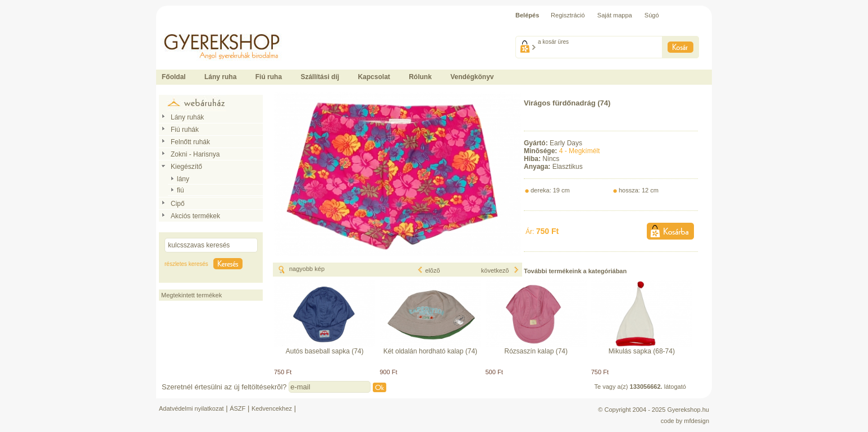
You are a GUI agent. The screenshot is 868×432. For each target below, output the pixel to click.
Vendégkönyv (472, 77)
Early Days (566, 143)
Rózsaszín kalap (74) (536, 351)
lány (183, 179)
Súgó (652, 15)
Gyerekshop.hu (688, 410)
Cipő (178, 204)
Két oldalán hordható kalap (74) (430, 351)
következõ (500, 270)
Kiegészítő (186, 167)
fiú (181, 190)
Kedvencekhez (272, 408)
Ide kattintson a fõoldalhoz (192, 28)
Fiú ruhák (185, 130)
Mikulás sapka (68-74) (642, 351)
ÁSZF (237, 408)
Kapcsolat (374, 77)
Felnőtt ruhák (190, 142)
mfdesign (696, 421)
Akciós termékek (195, 216)
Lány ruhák (187, 117)
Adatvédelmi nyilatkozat (191, 408)
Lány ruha (220, 77)
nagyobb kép (307, 269)
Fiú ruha (269, 77)
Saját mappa (615, 15)
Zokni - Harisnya (195, 154)
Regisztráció (568, 15)
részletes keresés (186, 264)
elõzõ (428, 270)
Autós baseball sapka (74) (325, 351)
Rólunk (420, 77)
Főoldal (174, 77)
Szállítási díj (320, 77)
